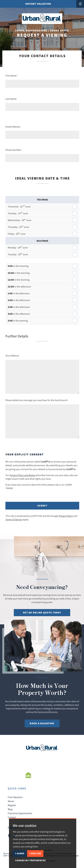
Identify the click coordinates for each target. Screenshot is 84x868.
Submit (42, 506)
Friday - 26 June (17, 234)
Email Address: (13, 127)
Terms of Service (14, 519)
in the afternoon (19, 287)
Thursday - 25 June (18, 227)
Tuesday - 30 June (18, 254)
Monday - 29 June (18, 247)
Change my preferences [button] (30, 860)
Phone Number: (14, 150)
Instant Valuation (38, 4)
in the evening (18, 321)
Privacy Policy (66, 516)
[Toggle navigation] (80, 4)
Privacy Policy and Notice (23, 475)
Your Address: (12, 356)
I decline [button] (35, 853)
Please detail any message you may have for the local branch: (37, 400)
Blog (10, 809)
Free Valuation (15, 797)
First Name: (12, 75)
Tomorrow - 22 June (19, 206)
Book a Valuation (42, 723)
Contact (12, 817)
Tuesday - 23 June (18, 213)
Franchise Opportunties (20, 813)
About (11, 801)
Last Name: (11, 99)
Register (12, 805)
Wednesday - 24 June (20, 220)
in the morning (18, 266)
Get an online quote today (42, 613)
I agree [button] (20, 853)
